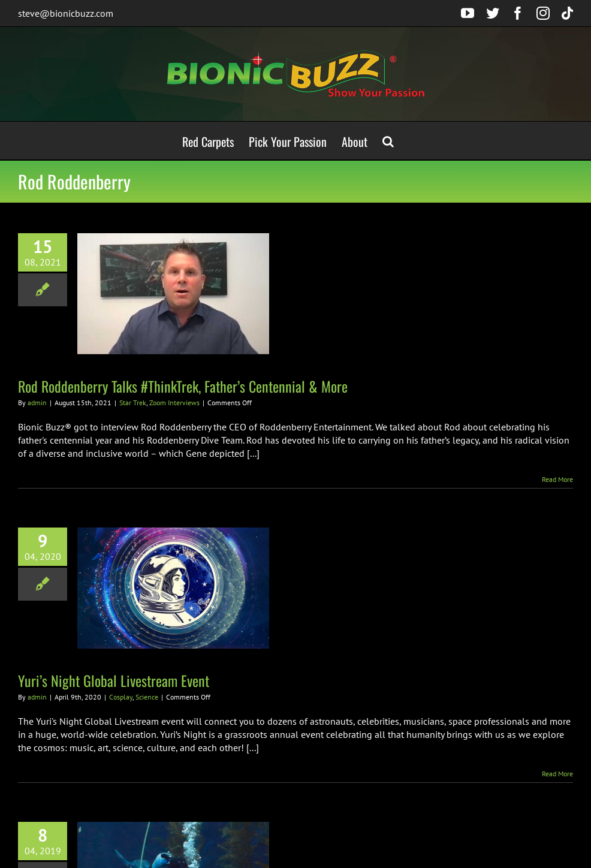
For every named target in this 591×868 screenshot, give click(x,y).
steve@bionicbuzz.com (66, 13)
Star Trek (133, 403)
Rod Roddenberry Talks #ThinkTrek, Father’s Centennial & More (183, 386)
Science (147, 697)
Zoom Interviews (174, 403)
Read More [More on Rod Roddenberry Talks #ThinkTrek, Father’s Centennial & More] (557, 479)
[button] (388, 141)
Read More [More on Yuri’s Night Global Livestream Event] (557, 774)
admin (37, 403)
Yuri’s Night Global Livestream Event (114, 680)
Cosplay (121, 697)
